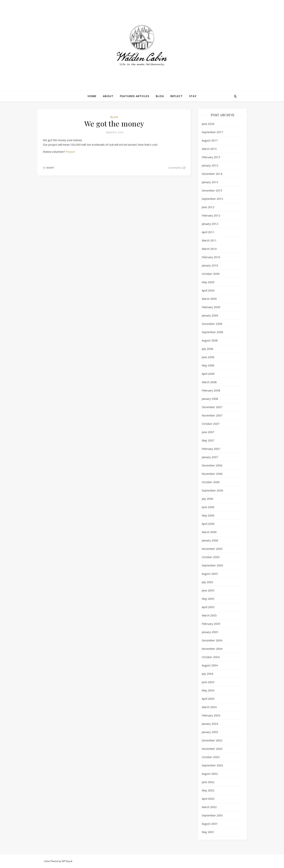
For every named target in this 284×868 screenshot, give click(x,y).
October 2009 (211, 274)
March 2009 (209, 299)
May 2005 (208, 599)
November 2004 (212, 649)
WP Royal (67, 861)
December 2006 (212, 465)
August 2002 (210, 774)
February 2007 (211, 449)
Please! (70, 152)
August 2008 (210, 340)
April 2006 (208, 524)
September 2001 (212, 815)
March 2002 (209, 807)
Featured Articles (135, 96)
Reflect (177, 96)
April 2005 (208, 607)
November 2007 (212, 415)
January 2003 (210, 732)
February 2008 (211, 390)
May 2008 (208, 365)
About (108, 96)
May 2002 (208, 790)
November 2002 (212, 749)
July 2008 (207, 349)
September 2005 (212, 565)
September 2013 (212, 199)
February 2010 (211, 257)
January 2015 (210, 165)
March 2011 (209, 240)
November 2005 (212, 549)
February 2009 (211, 307)
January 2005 (210, 632)
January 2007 (210, 457)
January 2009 (210, 315)
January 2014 (210, 182)
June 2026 (208, 124)
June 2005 (208, 590)
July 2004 (207, 674)
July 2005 (207, 582)
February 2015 (211, 157)
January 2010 (210, 265)
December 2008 (212, 324)
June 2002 (208, 782)
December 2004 (212, 640)
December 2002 (212, 740)
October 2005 (211, 557)
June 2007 (208, 432)
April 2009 (208, 290)
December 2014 (212, 174)
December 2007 (212, 407)
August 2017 (210, 140)
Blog (160, 96)
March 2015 (209, 149)
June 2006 (208, 507)
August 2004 (210, 665)
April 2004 (208, 699)
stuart (50, 167)
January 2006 (210, 540)
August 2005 (210, 574)
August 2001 (210, 824)
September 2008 (212, 332)
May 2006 (208, 515)
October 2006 (211, 482)
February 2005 (211, 624)
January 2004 (210, 724)
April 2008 (208, 374)
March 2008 (209, 382)
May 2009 (208, 282)
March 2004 (209, 707)
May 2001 (208, 832)
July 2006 (207, 499)
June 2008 (208, 357)
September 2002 (212, 765)
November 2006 (212, 474)
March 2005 (209, 615)
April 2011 (208, 232)
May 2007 (208, 440)
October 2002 (211, 757)
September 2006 (212, 490)
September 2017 (212, 132)
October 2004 (211, 657)
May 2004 (208, 690)
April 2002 (208, 799)
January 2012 (210, 224)
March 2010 (209, 249)
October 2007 (211, 424)
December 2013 (212, 190)
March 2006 (209, 532)
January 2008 (210, 399)
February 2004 (211, 715)
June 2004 (208, 682)
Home (92, 96)
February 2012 (211, 215)
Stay (193, 96)
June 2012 (208, 207)
